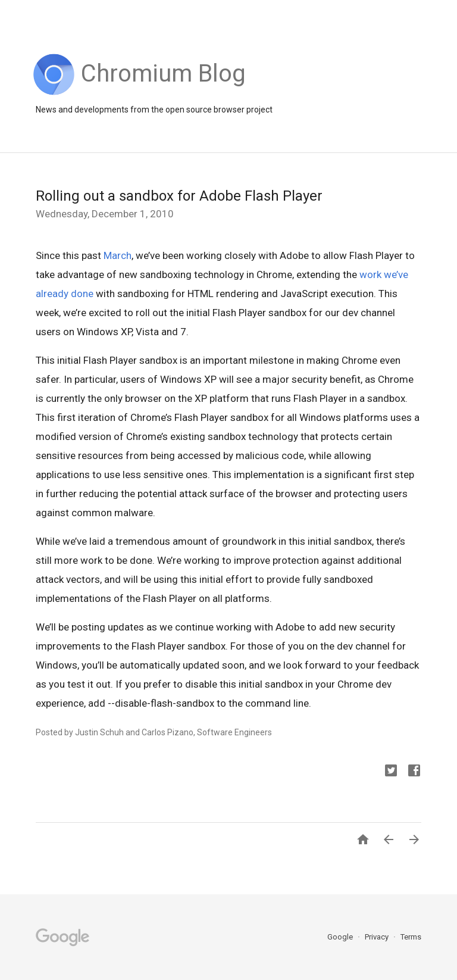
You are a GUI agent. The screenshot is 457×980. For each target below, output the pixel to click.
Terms (411, 937)
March (118, 255)
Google (341, 937)
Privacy (378, 937)
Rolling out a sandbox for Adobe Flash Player (179, 196)
